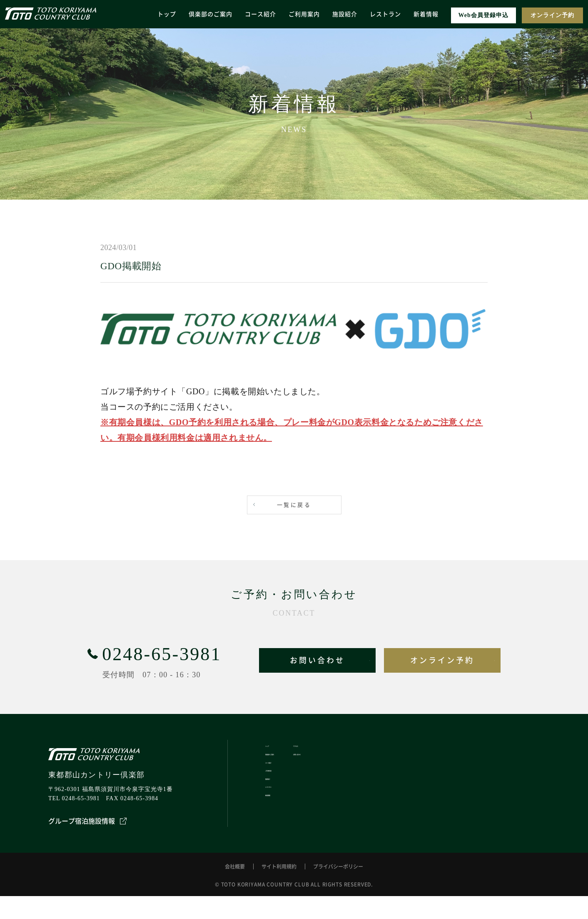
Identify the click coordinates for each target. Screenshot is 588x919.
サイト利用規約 (279, 889)
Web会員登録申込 (483, 15)
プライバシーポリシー (338, 889)
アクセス (333, 750)
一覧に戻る (294, 505)
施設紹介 (345, 14)
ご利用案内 (304, 14)
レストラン (385, 14)
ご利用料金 (279, 795)
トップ (167, 14)
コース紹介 (260, 14)
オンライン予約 (552, 15)
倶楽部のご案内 (211, 14)
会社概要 (235, 889)
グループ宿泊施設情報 (87, 821)
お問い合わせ (318, 660)
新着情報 (426, 14)
